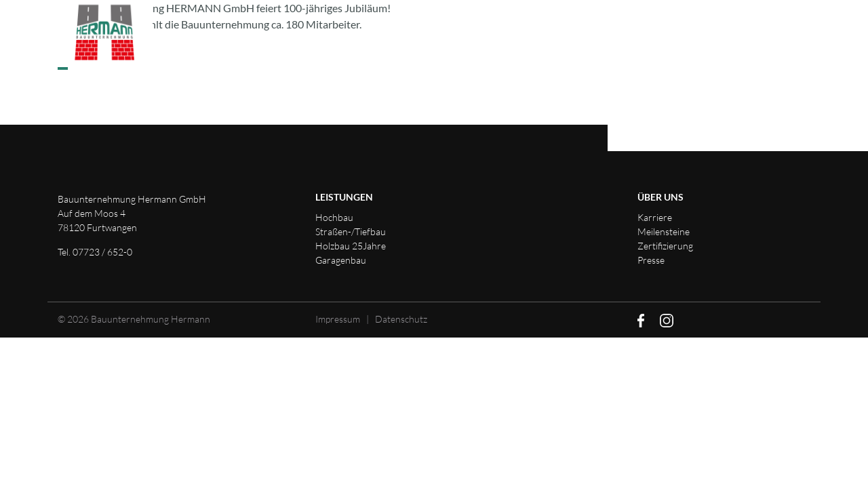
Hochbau (334, 217)
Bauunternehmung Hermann (151, 319)
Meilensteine (664, 231)
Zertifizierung (665, 246)
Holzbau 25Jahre (351, 246)
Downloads (757, 35)
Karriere (572, 35)
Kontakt (659, 35)
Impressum (338, 319)
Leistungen (358, 35)
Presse (651, 260)
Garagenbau (341, 260)
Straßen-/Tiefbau (351, 231)
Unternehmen (469, 35)
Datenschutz (401, 319)
